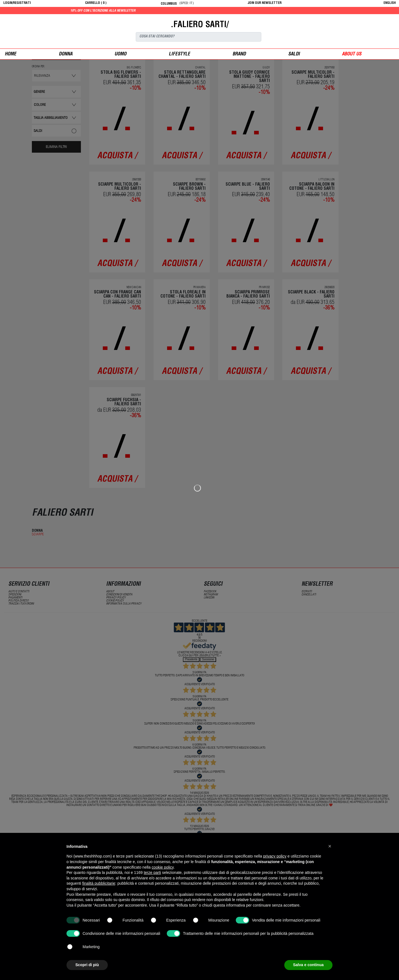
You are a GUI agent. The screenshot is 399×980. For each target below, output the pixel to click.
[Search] (199, 37)
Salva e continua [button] (308, 965)
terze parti (152, 872)
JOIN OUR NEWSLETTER (265, 3)
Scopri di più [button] (87, 965)
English (390, 3)
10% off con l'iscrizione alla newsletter (128, 11)
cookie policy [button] (163, 867)
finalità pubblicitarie (99, 883)
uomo (120, 54)
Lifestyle (179, 54)
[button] (330, 846)
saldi (294, 54)
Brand (239, 54)
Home (11, 54)
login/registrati (17, 3)
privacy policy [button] (275, 856)
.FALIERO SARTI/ (200, 25)
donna (66, 54)
